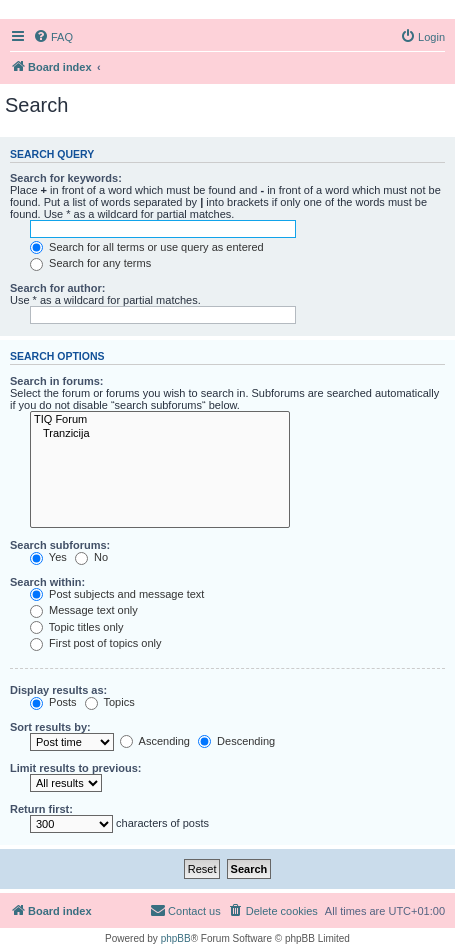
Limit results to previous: (75, 768)
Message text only (84, 610)
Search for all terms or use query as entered (147, 247)
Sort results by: (50, 727)
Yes (48, 557)
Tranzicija (160, 434)
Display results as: (58, 690)
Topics (110, 702)
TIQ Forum (160, 420)
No (91, 557)
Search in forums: (57, 381)
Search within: (47, 582)
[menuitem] (53, 37)
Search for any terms (90, 263)
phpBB (176, 938)
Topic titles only (76, 627)
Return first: (41, 809)
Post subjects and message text (117, 594)
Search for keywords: (66, 178)
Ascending (155, 741)
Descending (236, 741)
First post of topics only (96, 643)
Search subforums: (60, 545)
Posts (53, 702)
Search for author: (57, 288)
